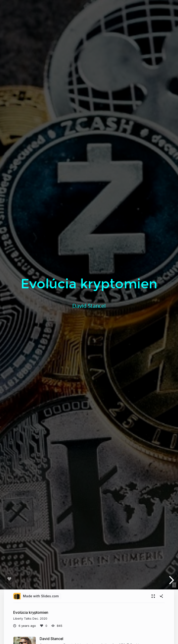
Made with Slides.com (41, 596)
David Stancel (51, 639)
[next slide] (171, 580)
